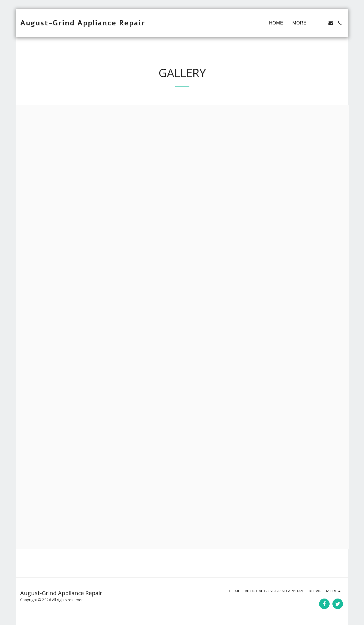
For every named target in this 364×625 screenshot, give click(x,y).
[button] (322, 23)
